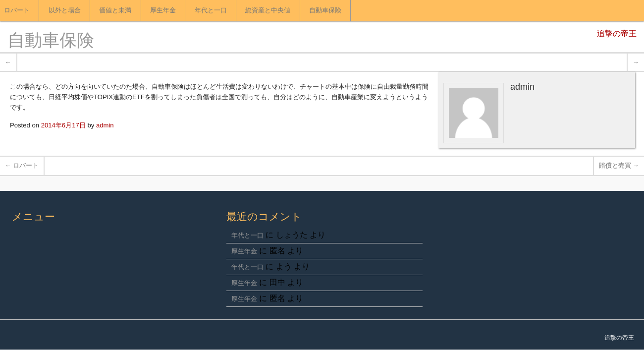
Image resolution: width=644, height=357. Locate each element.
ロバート (22, 165)
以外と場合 (65, 11)
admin (105, 125)
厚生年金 (163, 11)
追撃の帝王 (617, 34)
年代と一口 (211, 11)
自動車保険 (325, 11)
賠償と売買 (619, 165)
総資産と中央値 (268, 11)
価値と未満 (115, 11)
